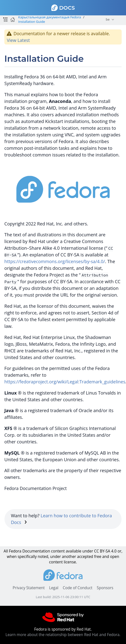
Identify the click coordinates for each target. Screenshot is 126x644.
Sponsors (105, 588)
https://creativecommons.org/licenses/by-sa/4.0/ (55, 261)
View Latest (18, 40)
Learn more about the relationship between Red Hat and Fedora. (63, 635)
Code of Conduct (78, 588)
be (108, 19)
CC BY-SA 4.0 (105, 551)
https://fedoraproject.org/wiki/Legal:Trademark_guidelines (65, 382)
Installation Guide (31, 22)
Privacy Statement (29, 588)
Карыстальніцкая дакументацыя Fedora (49, 17)
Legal (54, 588)
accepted (85, 557)
